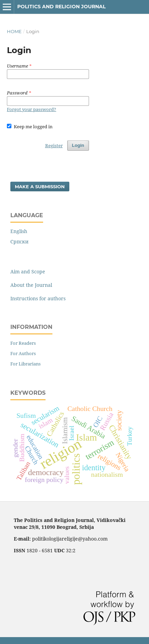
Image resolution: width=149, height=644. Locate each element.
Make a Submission (40, 187)
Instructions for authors (38, 298)
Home (14, 31)
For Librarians (26, 364)
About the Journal (31, 285)
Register (54, 145)
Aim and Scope (28, 271)
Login (78, 145)
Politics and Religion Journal (61, 7)
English (19, 231)
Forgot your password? (32, 109)
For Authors (23, 353)
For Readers (23, 343)
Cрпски (19, 241)
